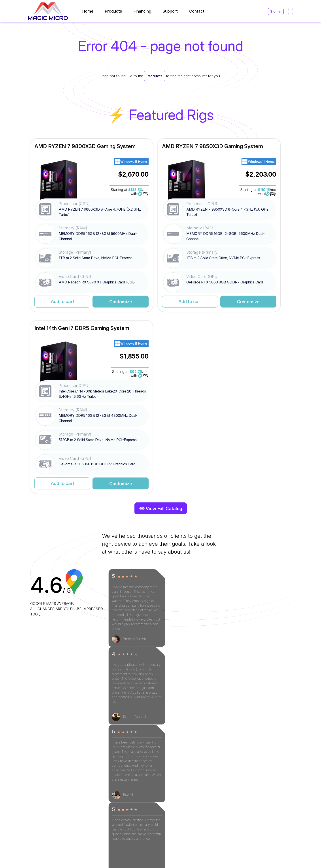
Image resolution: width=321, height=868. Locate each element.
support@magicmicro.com (230, 794)
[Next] (45, 444)
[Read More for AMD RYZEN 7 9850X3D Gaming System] (160, 225)
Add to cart (53, 302)
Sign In (276, 11)
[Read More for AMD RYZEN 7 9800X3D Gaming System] (72, 225)
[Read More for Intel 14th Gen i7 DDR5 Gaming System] (249, 225)
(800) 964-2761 (222, 811)
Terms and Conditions (249, 857)
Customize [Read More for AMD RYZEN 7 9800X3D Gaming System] (91, 302)
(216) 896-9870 (222, 816)
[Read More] (131, 788)
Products (155, 76)
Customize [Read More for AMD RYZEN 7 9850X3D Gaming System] (180, 302)
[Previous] (34, 444)
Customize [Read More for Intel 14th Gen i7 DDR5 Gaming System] (268, 302)
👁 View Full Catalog (161, 327)
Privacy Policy (284, 857)
